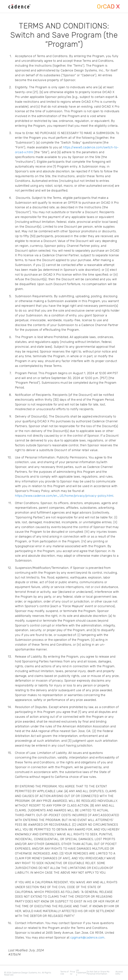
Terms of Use (64, 973)
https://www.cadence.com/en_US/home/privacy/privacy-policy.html (64, 496)
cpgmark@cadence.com (87, 938)
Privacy (72, 973)
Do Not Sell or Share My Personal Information (98, 973)
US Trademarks (81, 973)
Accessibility (119, 973)
